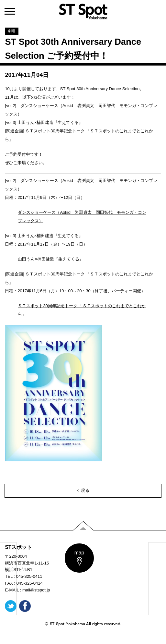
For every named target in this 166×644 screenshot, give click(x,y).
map (79, 553)
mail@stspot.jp (36, 590)
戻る (85, 490)
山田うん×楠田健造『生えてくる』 (51, 259)
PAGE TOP (83, 526)
